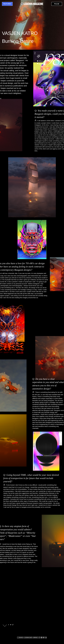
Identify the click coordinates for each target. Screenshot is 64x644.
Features (7, 4)
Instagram (42, 638)
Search (20, 638)
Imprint (36, 638)
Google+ (13, 625)
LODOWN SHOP (28, 638)
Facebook (9, 625)
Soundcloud (46, 638)
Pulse (57, 4)
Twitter (11, 625)
